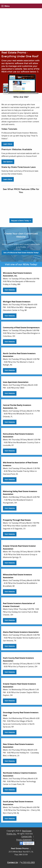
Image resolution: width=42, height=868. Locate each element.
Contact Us (13, 862)
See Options (8, 162)
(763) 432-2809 (28, 862)
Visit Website (10, 290)
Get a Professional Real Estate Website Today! (21, 253)
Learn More (8, 144)
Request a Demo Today (21, 221)
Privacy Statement (24, 840)
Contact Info (27, 836)
